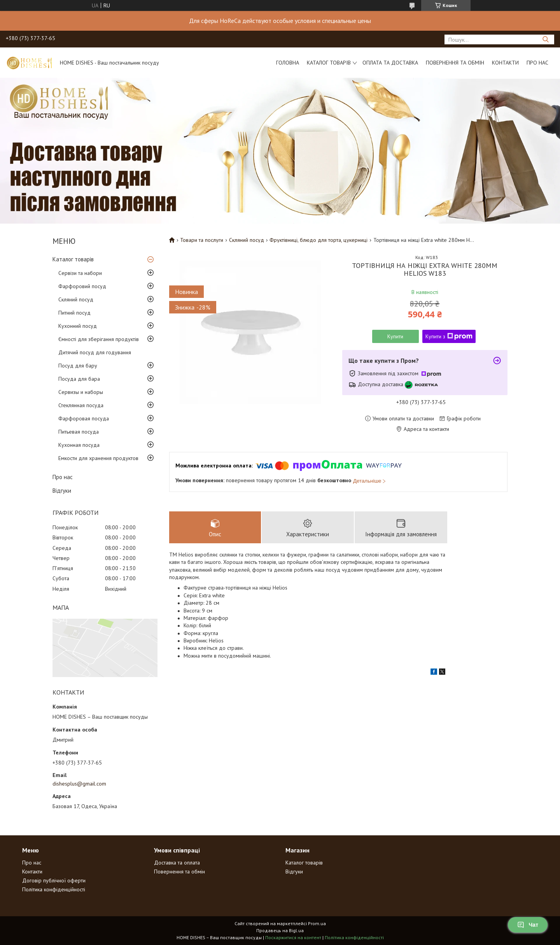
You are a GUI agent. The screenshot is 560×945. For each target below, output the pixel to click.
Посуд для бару (78, 366)
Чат (528, 925)
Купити (395, 336)
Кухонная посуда (79, 445)
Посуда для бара (79, 379)
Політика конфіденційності (54, 889)
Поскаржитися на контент (293, 937)
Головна (288, 63)
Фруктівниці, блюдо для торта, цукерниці (318, 240)
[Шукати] (545, 39)
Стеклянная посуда (81, 405)
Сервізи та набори (80, 273)
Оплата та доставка (390, 63)
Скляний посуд (76, 299)
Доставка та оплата (177, 863)
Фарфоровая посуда (84, 418)
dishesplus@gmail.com (79, 784)
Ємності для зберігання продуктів (99, 339)
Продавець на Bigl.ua (280, 930)
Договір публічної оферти (54, 880)
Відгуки (62, 491)
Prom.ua (317, 923)
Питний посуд (74, 313)
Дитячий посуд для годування (95, 352)
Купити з (449, 336)
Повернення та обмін (455, 63)
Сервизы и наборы (81, 392)
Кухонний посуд (78, 326)
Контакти (505, 63)
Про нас (537, 63)
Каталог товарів (329, 63)
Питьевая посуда (79, 432)
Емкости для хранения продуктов (98, 458)
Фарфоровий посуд (82, 286)
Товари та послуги (202, 240)
